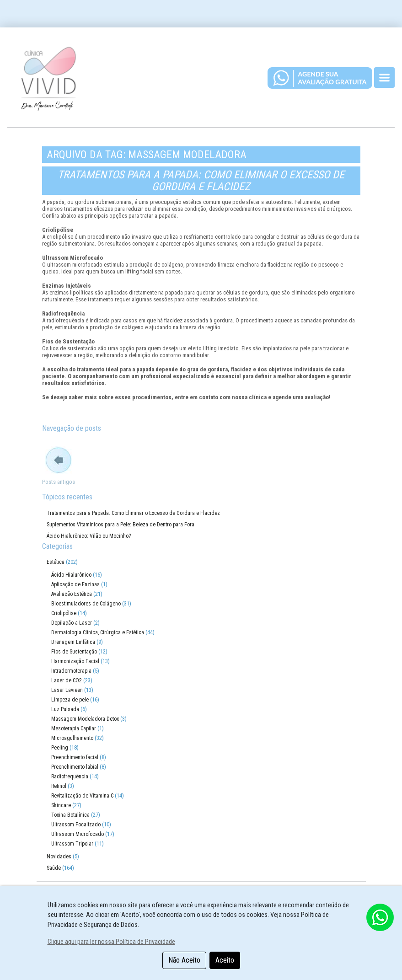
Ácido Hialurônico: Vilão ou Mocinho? (89, 536)
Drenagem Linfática (73, 642)
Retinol (59, 786)
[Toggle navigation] (384, 78)
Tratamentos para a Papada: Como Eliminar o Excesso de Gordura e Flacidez (201, 181)
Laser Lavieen (67, 690)
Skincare (61, 805)
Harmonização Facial (75, 661)
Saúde (54, 868)
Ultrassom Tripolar (72, 844)
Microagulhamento (72, 738)
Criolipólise (64, 613)
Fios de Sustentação (74, 652)
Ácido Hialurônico (71, 575)
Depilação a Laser (72, 623)
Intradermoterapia (71, 671)
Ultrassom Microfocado (78, 834)
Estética (56, 562)
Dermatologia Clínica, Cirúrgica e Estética (98, 632)
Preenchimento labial (75, 767)
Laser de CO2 (67, 680)
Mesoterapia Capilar (74, 728)
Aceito (225, 960)
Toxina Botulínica (70, 815)
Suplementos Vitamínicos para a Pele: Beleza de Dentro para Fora (121, 525)
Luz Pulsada (65, 709)
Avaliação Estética (72, 594)
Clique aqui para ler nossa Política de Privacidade (111, 942)
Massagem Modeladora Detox (85, 719)
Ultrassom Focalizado (76, 825)
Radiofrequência (70, 777)
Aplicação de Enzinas (75, 584)
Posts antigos (59, 482)
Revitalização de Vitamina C (82, 796)
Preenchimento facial (75, 757)
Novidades (59, 857)
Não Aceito (184, 960)
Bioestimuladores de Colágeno (86, 604)
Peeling (60, 748)
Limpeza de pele (70, 700)
